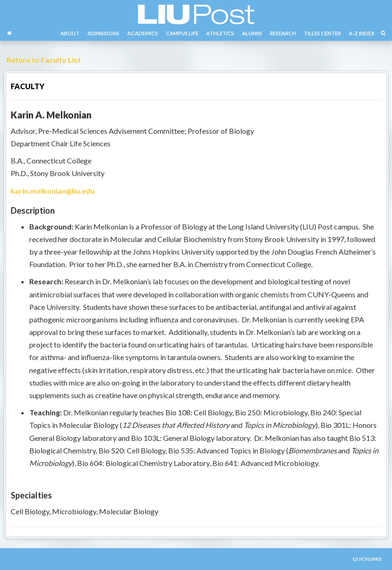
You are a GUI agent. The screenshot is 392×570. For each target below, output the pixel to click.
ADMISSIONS (103, 33)
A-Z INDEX (362, 33)
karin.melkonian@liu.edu (53, 191)
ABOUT (70, 33)
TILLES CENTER (322, 33)
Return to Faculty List (42, 60)
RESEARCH (283, 33)
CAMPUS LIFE (182, 33)
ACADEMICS (143, 33)
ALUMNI (252, 33)
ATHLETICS (220, 33)
